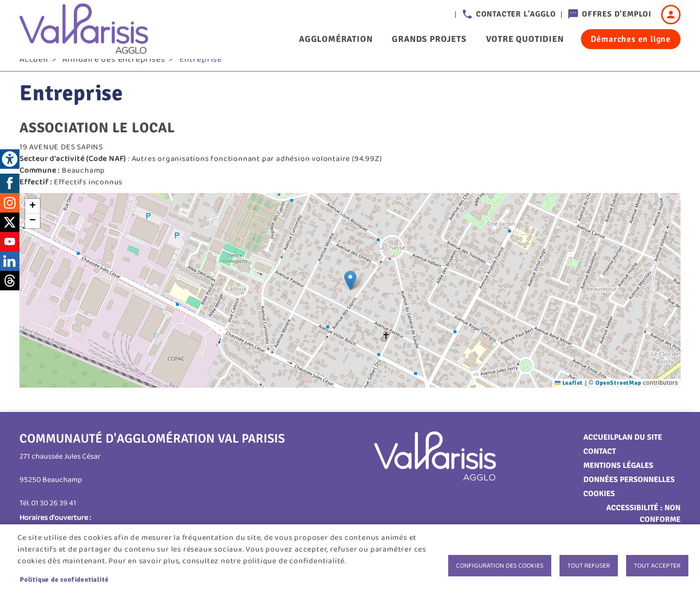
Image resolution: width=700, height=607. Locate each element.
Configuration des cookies (500, 566)
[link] (10, 159)
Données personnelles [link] (629, 493)
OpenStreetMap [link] (618, 397)
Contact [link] (600, 465)
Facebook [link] (10, 197)
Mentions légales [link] (618, 479)
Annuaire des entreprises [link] (114, 73)
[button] (350, 294)
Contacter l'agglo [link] (516, 14)
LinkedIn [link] (10, 275)
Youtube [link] (10, 255)
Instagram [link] (10, 216)
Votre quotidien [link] (525, 39)
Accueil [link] (34, 73)
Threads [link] (10, 294)
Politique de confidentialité (64, 580)
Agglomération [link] (336, 39)
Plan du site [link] (638, 451)
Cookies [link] (599, 507)
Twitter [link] (10, 236)
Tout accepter (657, 566)
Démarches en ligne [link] (631, 39)
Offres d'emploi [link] (617, 14)
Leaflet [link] (569, 397)
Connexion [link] (671, 15)
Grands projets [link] (429, 39)
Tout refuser (589, 566)
